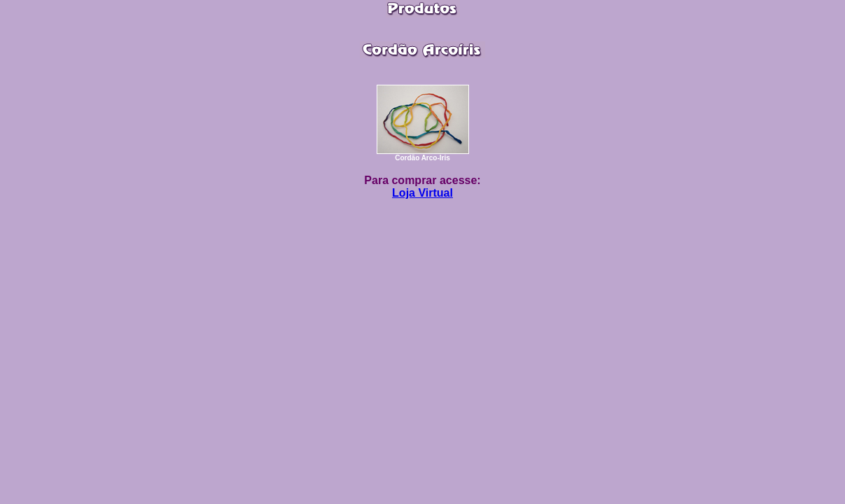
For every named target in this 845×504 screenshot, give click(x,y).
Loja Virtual (422, 193)
